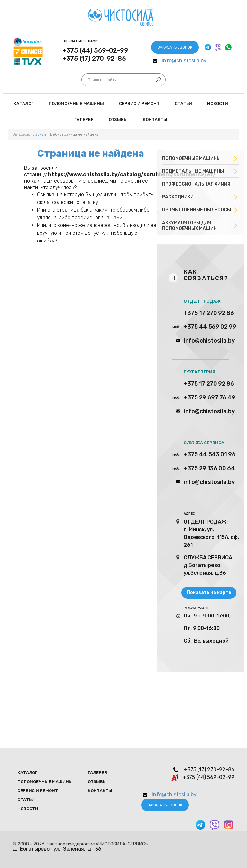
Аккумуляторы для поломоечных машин (189, 226)
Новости (218, 103)
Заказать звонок (175, 47)
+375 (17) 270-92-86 (94, 59)
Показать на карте (209, 593)
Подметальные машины (193, 171)
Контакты (155, 119)
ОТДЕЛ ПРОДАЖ (202, 301)
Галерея (84, 119)
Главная (39, 134)
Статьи (183, 103)
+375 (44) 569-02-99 (95, 50)
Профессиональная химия (196, 184)
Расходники (178, 197)
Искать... (88, 80)
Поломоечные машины (191, 158)
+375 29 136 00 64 (209, 468)
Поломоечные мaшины (76, 103)
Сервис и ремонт (139, 103)
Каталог (23, 103)
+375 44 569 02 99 (210, 327)
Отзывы (118, 119)
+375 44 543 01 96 (210, 454)
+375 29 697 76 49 (210, 397)
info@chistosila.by (184, 61)
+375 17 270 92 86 (209, 313)
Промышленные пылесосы (197, 210)
